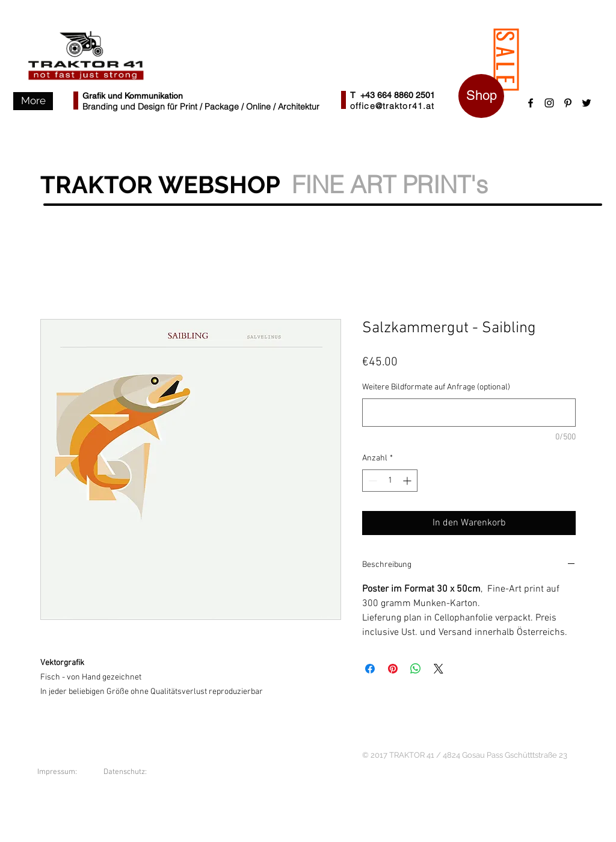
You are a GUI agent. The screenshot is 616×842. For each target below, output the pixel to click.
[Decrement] (371, 481)
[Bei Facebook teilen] (370, 669)
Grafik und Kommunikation (133, 96)
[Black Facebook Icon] (531, 103)
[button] (33, 101)
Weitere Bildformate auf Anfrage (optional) (436, 387)
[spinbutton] (390, 481)
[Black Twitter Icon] (587, 103)
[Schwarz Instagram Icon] (549, 103)
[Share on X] (439, 669)
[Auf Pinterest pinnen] (393, 669)
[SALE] (507, 60)
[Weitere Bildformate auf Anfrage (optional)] (469, 413)
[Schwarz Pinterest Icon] (568, 103)
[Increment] (408, 481)
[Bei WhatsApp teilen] (416, 669)
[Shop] (481, 96)
